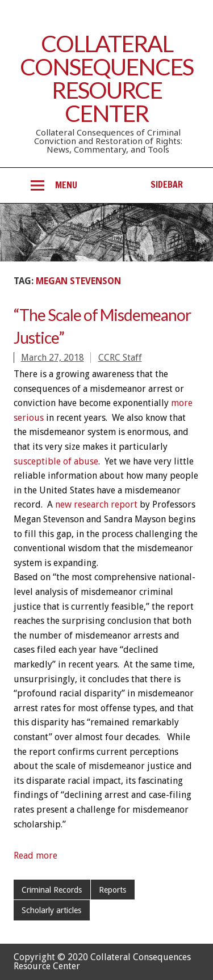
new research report (96, 504)
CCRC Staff (120, 358)
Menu (66, 185)
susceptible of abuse (56, 461)
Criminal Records (52, 890)
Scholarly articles (51, 910)
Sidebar (167, 184)
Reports (112, 890)
